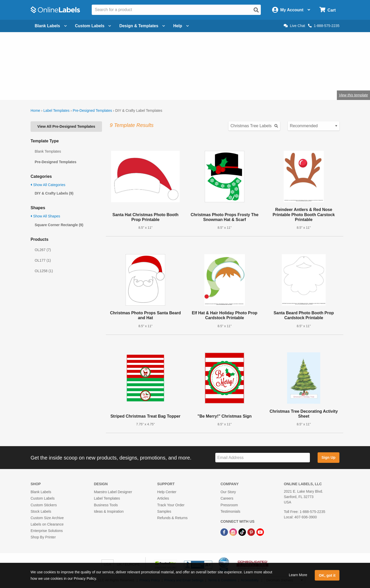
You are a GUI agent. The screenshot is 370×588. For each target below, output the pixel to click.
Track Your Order (171, 505)
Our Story (228, 492)
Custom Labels (43, 498)
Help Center (167, 492)
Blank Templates (48, 151)
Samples (164, 511)
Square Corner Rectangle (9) (59, 225)
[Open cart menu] (327, 10)
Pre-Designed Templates (92, 111)
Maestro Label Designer (113, 492)
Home (35, 111)
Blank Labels (41, 492)
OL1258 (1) (44, 271)
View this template (353, 95)
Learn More (298, 575)
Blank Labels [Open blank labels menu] (51, 26)
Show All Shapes (45, 216)
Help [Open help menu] (181, 26)
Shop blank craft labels (110, 78)
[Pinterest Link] (252, 532)
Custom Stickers (44, 505)
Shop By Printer (43, 537)
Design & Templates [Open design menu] (142, 26)
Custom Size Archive (47, 518)
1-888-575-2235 (324, 26)
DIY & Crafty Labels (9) (54, 193)
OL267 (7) (43, 250)
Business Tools (106, 505)
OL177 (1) (43, 260)
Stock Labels (41, 511)
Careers (227, 498)
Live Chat (294, 26)
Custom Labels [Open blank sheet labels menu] (93, 26)
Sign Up (328, 457)
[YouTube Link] (260, 532)
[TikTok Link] (243, 532)
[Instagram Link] (234, 532)
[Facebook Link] (225, 532)
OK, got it (327, 575)
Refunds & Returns (172, 518)
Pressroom (229, 505)
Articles (163, 498)
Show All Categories (48, 185)
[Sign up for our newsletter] (263, 458)
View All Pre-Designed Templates (66, 126)
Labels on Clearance (47, 524)
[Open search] (256, 10)
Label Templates (57, 111)
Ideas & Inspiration (109, 511)
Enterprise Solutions (47, 531)
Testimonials (230, 511)
